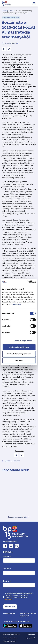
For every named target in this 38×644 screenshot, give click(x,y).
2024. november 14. (12, 43)
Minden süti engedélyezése (19, 347)
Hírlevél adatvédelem (10, 641)
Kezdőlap (5, 11)
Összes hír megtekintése (19, 517)
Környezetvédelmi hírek (11, 18)
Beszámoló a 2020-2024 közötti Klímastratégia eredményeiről (19, 30)
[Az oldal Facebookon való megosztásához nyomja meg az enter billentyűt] (4, 49)
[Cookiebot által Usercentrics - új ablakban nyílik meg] (27, 282)
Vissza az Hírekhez (11, 461)
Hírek (12, 11)
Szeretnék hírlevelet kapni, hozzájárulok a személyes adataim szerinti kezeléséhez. (19, 597)
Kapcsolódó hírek (15, 470)
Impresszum (31, 635)
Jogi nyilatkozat (30, 638)
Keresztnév (7, 569)
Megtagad (19, 360)
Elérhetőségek (9, 613)
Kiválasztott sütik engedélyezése (19, 354)
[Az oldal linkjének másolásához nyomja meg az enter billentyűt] (9, 49)
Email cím (7, 581)
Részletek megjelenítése (23, 341)
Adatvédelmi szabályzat (10, 638)
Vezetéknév (7, 556)
